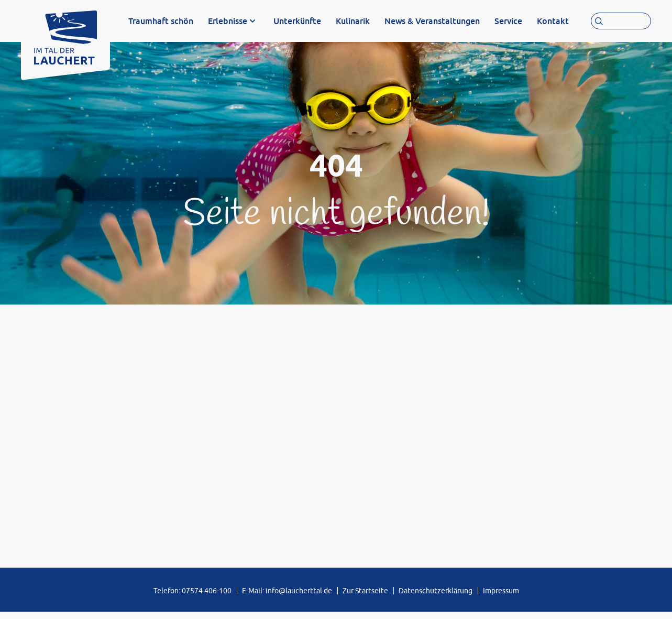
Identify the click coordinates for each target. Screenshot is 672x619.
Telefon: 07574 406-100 (192, 598)
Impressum (501, 598)
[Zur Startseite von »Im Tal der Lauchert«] (65, 35)
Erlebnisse (228, 21)
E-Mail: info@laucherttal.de (287, 598)
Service (508, 21)
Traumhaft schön (161, 21)
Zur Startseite (365, 598)
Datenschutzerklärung (436, 598)
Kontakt (553, 21)
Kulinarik (353, 21)
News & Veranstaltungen (432, 21)
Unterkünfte (297, 21)
